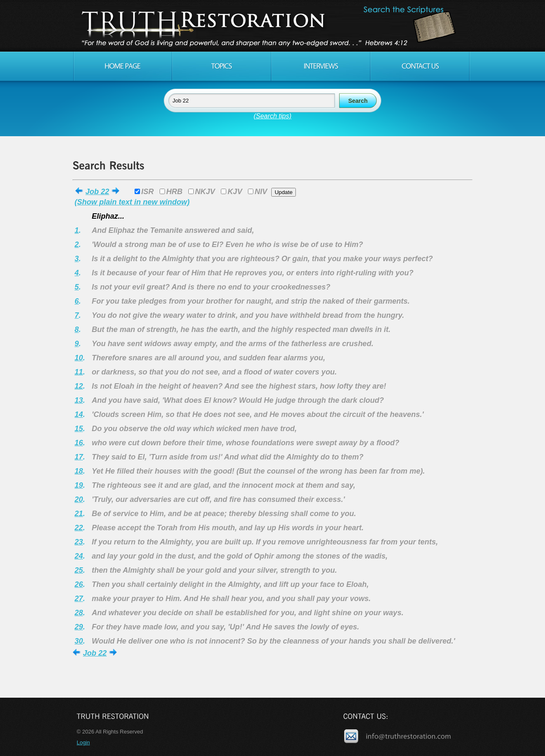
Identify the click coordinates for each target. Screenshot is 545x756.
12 (79, 386)
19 (79, 485)
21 (79, 514)
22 (79, 528)
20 (79, 499)
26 (79, 584)
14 (79, 414)
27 (79, 599)
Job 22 (97, 192)
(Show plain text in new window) (132, 202)
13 (79, 400)
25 (79, 570)
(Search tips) (273, 116)
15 (79, 429)
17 (79, 457)
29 (79, 627)
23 (79, 542)
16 (79, 443)
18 (79, 471)
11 (79, 372)
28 (79, 613)
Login (83, 742)
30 (79, 641)
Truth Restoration (271, 26)
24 (79, 556)
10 (79, 358)
